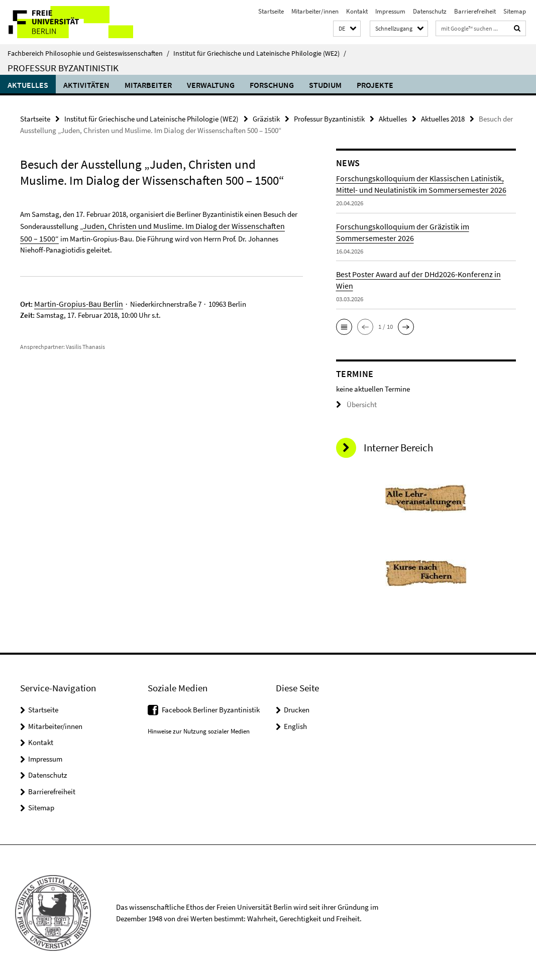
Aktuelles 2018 (443, 118)
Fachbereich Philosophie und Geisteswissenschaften (88, 53)
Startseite (271, 11)
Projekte (375, 85)
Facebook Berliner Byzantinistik (211, 709)
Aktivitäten (86, 85)
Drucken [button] (297, 709)
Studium (325, 85)
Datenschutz (430, 11)
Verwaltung (211, 85)
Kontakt (357, 11)
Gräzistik (266, 118)
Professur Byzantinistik (63, 68)
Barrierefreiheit (475, 11)
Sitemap (515, 11)
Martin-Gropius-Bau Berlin (75, 300)
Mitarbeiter (148, 85)
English (295, 725)
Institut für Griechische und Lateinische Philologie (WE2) (260, 53)
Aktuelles (28, 85)
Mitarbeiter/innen (315, 11)
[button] (347, 29)
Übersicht (354, 404)
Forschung (272, 85)
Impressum (390, 11)
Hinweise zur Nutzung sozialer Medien (199, 730)
